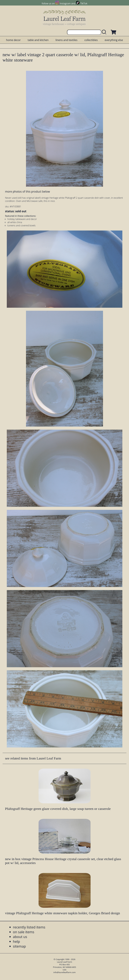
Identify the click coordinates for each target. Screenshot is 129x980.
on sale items (24, 932)
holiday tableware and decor (22, 219)
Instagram (65, 3)
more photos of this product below (27, 191)
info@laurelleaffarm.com (65, 972)
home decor (13, 40)
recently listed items (29, 927)
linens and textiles (66, 40)
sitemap (19, 946)
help (16, 941)
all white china (15, 222)
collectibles (91, 40)
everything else (114, 40)
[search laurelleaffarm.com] (105, 32)
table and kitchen (38, 40)
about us (20, 937)
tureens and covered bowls (21, 225)
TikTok (84, 3)
